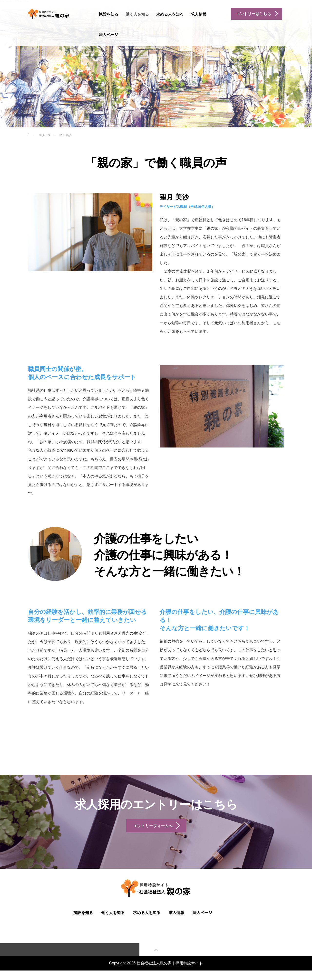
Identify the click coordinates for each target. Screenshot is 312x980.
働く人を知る (137, 14)
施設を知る (108, 14)
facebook (128, 34)
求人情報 (199, 14)
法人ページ (108, 35)
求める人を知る (170, 14)
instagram (140, 34)
